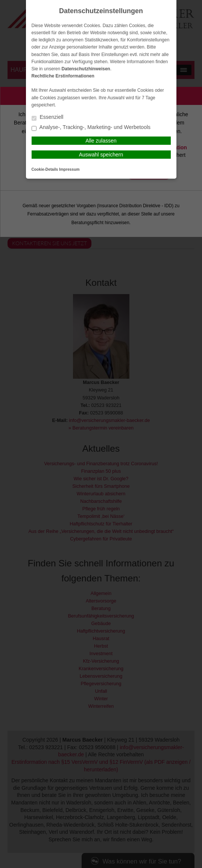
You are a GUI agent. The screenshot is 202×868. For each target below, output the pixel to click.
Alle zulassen (101, 141)
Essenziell (48, 118)
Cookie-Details (45, 169)
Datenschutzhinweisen (86, 69)
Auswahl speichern (101, 155)
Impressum (69, 169)
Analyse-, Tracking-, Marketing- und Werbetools (91, 128)
